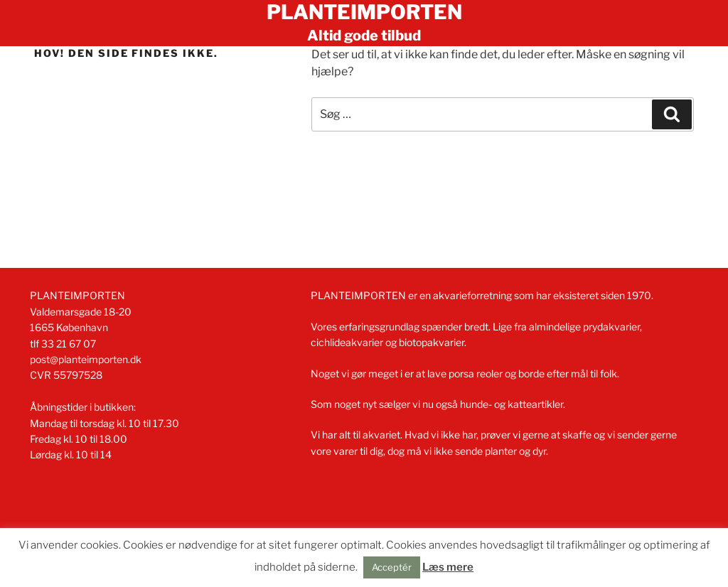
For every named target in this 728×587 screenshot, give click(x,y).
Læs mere (448, 567)
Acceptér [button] (392, 567)
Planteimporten (364, 12)
